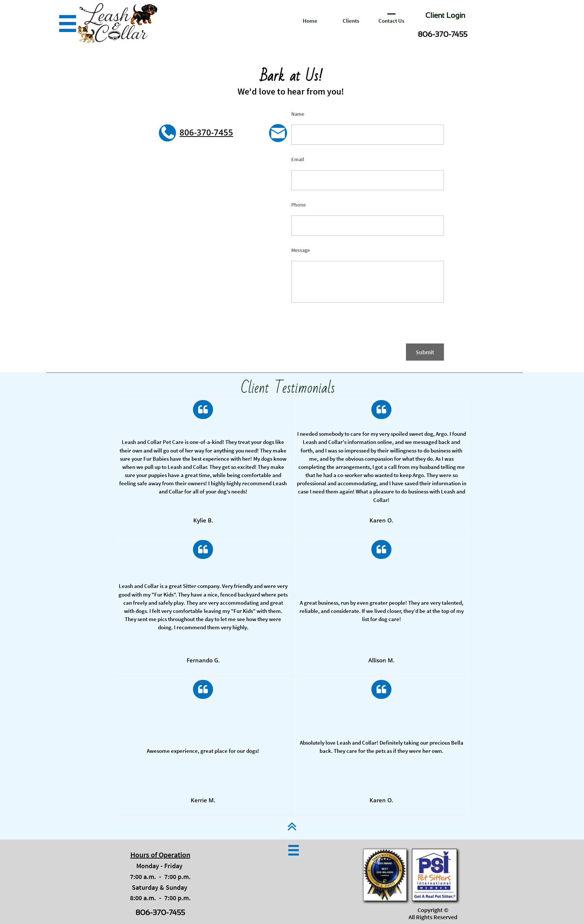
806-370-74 (201, 132)
